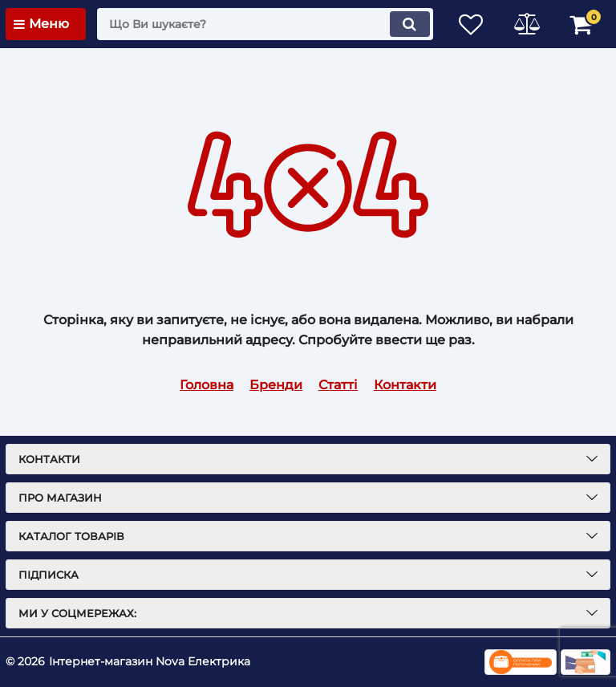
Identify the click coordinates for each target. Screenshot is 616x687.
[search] (264, 24)
